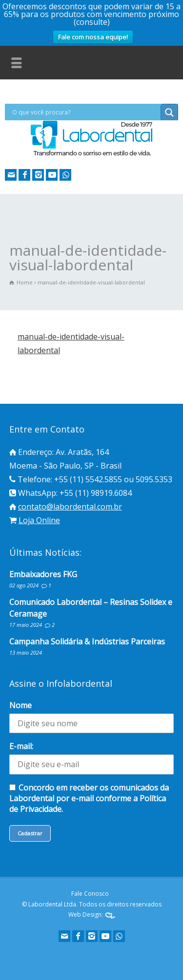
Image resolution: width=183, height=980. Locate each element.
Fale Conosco (90, 894)
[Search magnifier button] (169, 113)
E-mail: (21, 746)
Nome (20, 705)
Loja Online (39, 520)
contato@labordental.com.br (70, 507)
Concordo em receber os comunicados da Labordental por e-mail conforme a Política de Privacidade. (89, 798)
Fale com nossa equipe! (93, 37)
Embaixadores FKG (43, 574)
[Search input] (85, 112)
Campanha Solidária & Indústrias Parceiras (87, 641)
